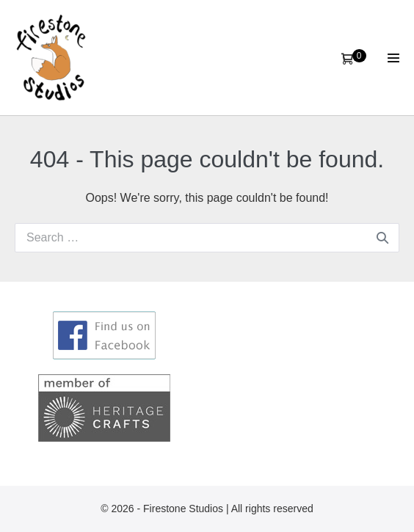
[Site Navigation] (393, 58)
